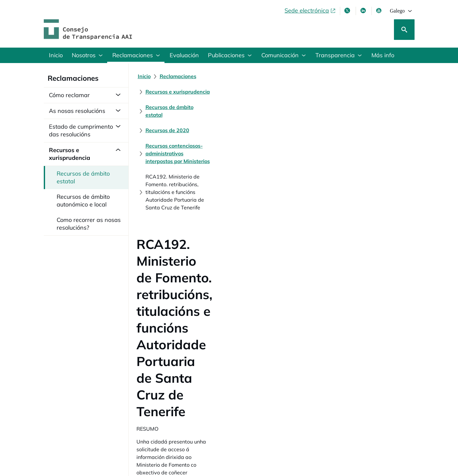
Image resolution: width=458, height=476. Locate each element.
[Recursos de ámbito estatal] (312, 76)
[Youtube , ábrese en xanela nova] (379, 11)
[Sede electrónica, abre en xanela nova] (310, 11)
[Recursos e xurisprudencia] (238, 76)
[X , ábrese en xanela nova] (348, 11)
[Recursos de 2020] (376, 76)
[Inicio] (144, 76)
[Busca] (404, 30)
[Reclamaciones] (178, 76)
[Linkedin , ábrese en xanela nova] (364, 11)
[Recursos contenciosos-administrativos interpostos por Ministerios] (226, 92)
